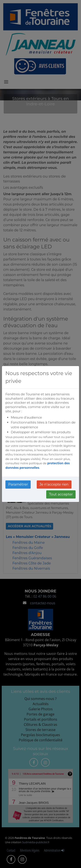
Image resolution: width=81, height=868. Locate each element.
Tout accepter (61, 494)
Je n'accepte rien (54, 484)
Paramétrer (18, 484)
